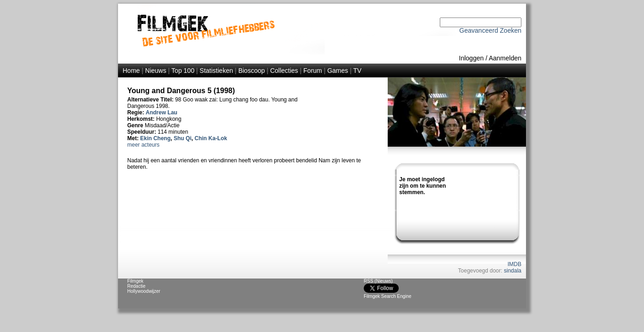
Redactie (136, 286)
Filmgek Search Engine (387, 296)
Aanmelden (505, 58)
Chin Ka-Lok (211, 138)
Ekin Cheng (155, 138)
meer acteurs (143, 145)
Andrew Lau (162, 113)
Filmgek (135, 281)
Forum (313, 71)
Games (338, 71)
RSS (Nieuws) (378, 281)
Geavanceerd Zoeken (490, 30)
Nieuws (156, 71)
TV (357, 71)
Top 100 (183, 71)
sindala (513, 271)
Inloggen (472, 58)
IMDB (514, 264)
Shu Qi (183, 138)
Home (131, 71)
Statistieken (216, 71)
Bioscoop (252, 71)
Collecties (284, 71)
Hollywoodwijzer (144, 291)
